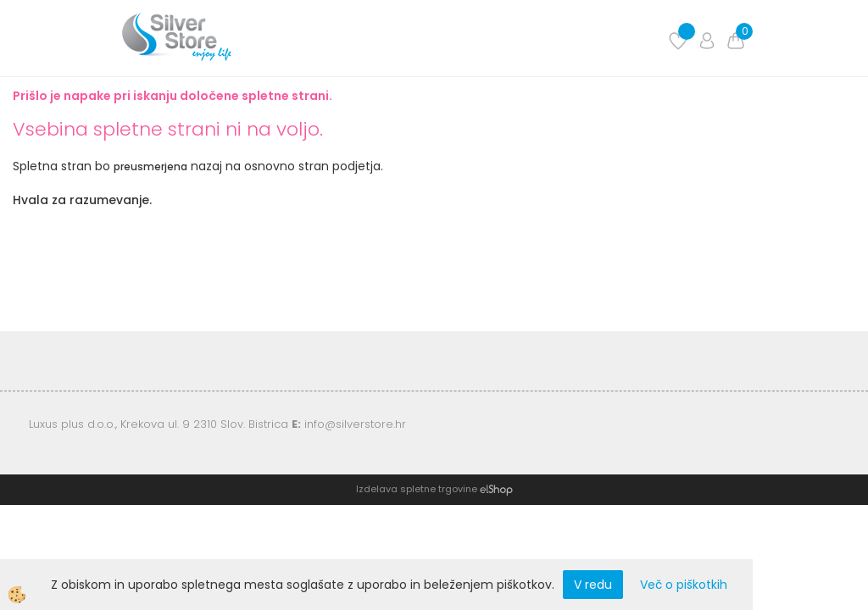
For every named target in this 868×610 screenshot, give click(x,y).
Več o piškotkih (684, 585)
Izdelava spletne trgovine (417, 489)
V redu (593, 585)
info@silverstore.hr (355, 424)
